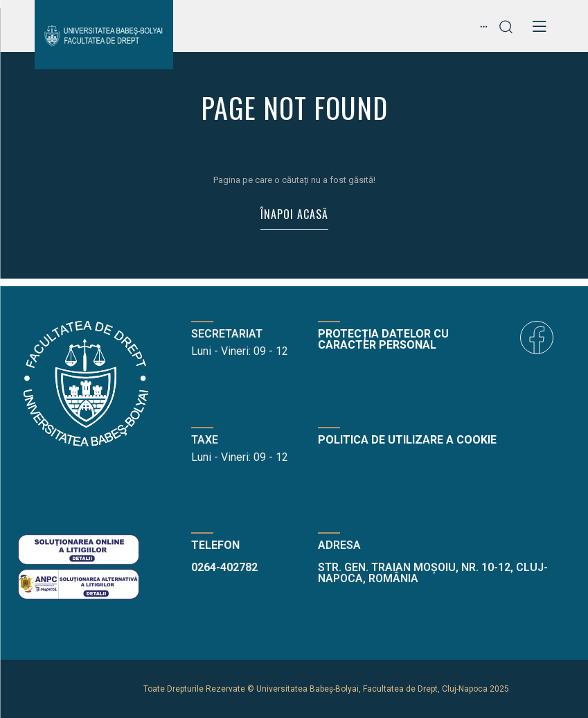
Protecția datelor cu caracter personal (383, 339)
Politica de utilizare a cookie (407, 440)
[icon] (537, 338)
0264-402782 (224, 567)
